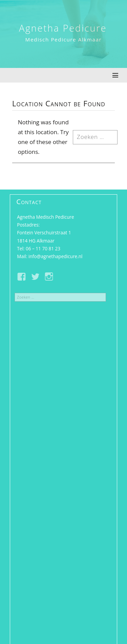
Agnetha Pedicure (63, 28)
